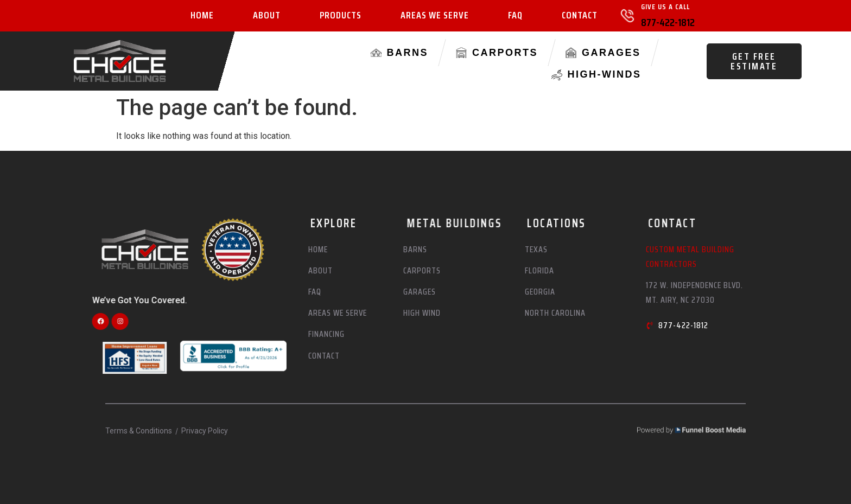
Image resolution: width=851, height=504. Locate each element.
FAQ (515, 16)
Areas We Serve (435, 16)
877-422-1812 (668, 22)
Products (341, 16)
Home (202, 16)
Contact (580, 16)
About (267, 16)
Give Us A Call (665, 7)
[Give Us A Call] (627, 16)
